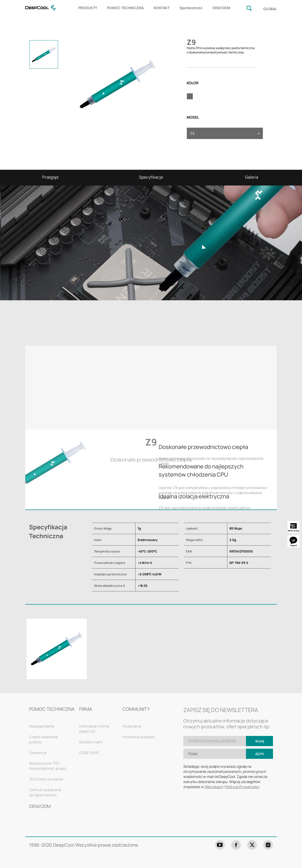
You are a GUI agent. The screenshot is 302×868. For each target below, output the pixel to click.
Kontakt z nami (91, 742)
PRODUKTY (88, 8)
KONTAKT (162, 8)
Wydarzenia (132, 726)
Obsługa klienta (42, 726)
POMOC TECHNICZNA (125, 8)
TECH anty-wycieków (46, 779)
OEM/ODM (221, 8)
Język (259, 754)
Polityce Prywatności (242, 787)
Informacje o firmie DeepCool (94, 729)
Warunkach (214, 787)
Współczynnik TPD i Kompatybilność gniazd (47, 766)
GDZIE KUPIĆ (89, 753)
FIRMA (86, 709)
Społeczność (191, 8)
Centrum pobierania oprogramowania (45, 792)
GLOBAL (270, 9)
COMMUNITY (136, 709)
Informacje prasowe (139, 737)
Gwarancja (38, 753)
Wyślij (260, 741)
